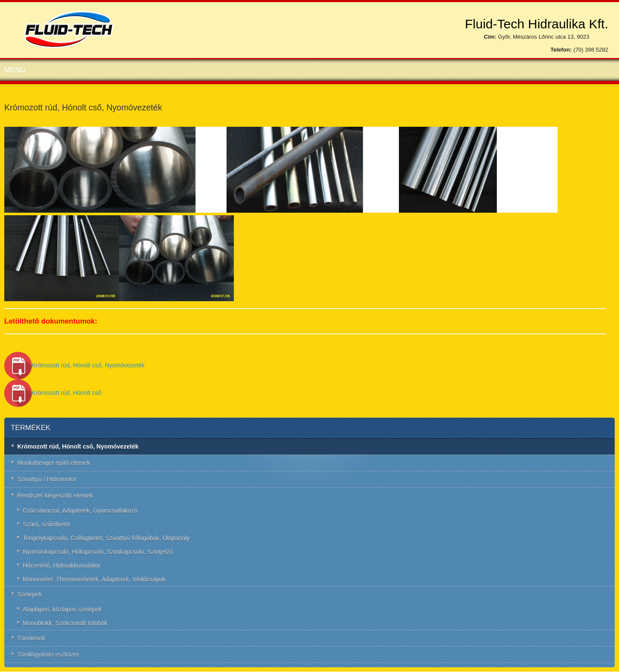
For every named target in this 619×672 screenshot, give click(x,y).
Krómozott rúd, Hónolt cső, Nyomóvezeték (74, 365)
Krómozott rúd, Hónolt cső (53, 393)
